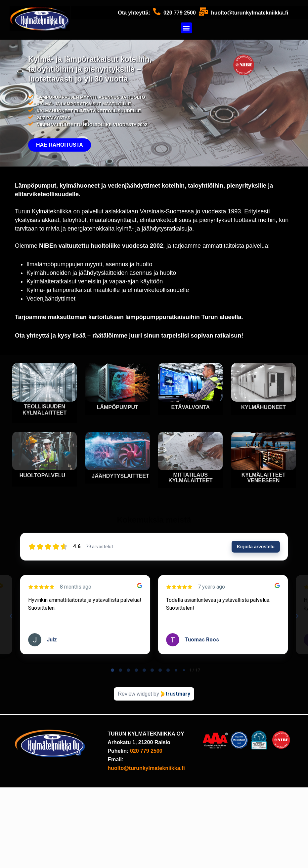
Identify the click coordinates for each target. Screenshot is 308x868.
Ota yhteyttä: (134, 13)
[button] (186, 28)
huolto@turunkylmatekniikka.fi (250, 13)
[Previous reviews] (11, 616)
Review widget (135, 694)
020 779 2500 (180, 13)
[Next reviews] (297, 616)
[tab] (112, 670)
